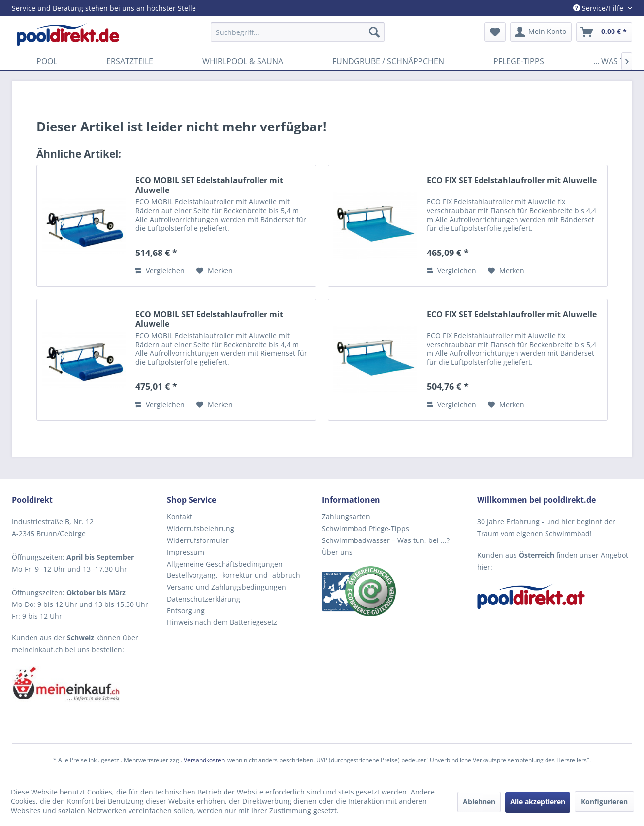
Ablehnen (479, 802)
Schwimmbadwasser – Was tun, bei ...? (386, 540)
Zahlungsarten (346, 517)
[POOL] (47, 61)
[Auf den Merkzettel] (215, 271)
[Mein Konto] (541, 32)
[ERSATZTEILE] (130, 61)
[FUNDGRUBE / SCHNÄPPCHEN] (388, 61)
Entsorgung (186, 611)
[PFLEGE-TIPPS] (519, 61)
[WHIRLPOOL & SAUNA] (243, 61)
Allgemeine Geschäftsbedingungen (225, 564)
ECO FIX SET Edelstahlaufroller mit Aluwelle (512, 180)
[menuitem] (298, 32)
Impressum (186, 552)
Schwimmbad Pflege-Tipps (366, 528)
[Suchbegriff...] (298, 32)
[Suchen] (374, 32)
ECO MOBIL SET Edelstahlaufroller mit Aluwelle (209, 185)
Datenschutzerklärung (204, 599)
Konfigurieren (604, 802)
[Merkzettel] (495, 32)
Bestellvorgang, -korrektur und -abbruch (234, 575)
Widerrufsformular (198, 540)
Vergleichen (160, 270)
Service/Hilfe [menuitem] (599, 8)
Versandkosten (204, 760)
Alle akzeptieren (538, 802)
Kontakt (179, 517)
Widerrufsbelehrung (201, 528)
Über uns (337, 552)
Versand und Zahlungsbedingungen (226, 587)
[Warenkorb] (604, 32)
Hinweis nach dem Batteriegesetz (222, 622)
